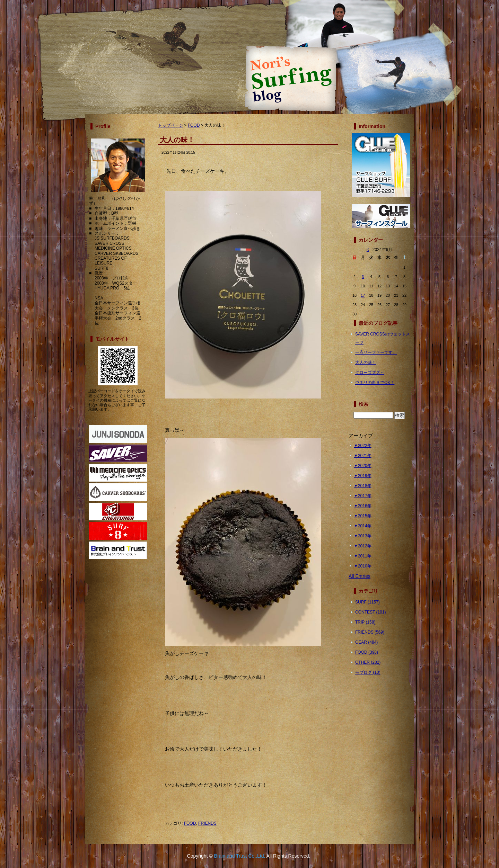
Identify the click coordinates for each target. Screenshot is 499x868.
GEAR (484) (366, 642)
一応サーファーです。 (376, 352)
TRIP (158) (365, 622)
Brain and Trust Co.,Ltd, (240, 856)
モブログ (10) (368, 672)
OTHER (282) (368, 662)
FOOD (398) (367, 652)
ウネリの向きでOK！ (375, 383)
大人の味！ (366, 363)
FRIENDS (207, 823)
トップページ (170, 125)
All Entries (360, 576)
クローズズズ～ (370, 373)
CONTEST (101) (370, 612)
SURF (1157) (367, 602)
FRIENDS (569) (370, 632)
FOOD (194, 125)
